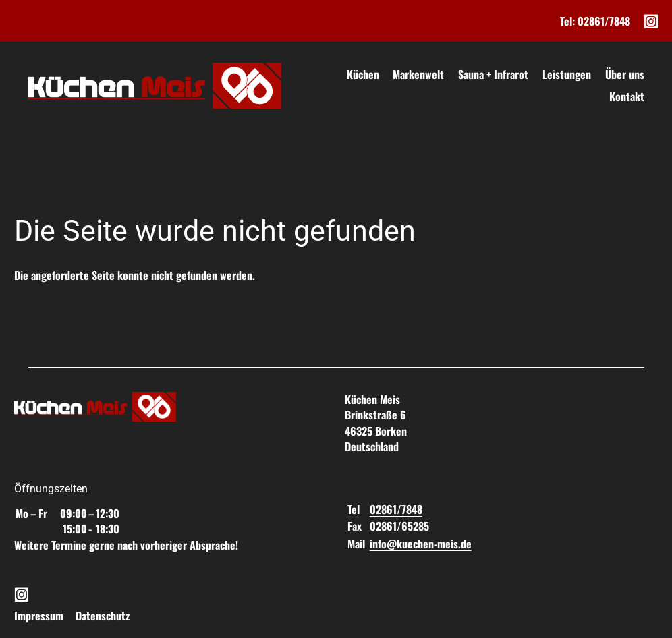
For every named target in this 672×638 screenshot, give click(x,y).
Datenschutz (103, 616)
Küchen (363, 74)
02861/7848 (604, 21)
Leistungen (567, 74)
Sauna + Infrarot (493, 74)
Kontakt (627, 96)
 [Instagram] (651, 21)
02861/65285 (399, 526)
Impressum (39, 616)
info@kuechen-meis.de (421, 544)
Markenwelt (418, 74)
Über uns (625, 74)
